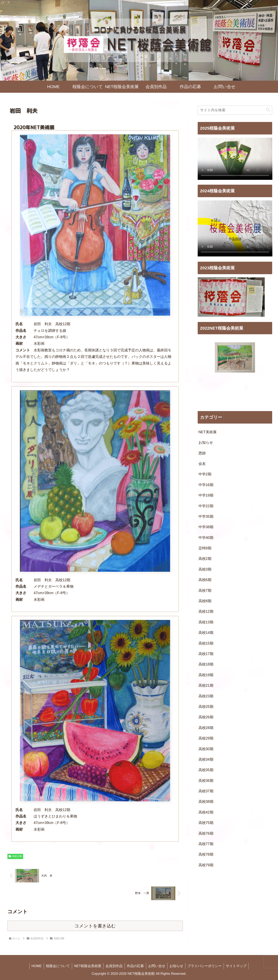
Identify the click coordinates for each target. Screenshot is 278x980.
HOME (37, 966)
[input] (235, 110)
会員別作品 (114, 966)
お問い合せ (157, 966)
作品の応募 (135, 966)
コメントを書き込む (95, 926)
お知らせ (176, 966)
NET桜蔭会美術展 (88, 966)
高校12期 (15, 856)
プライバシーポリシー (205, 966)
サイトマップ (236, 966)
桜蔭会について (58, 966)
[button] (268, 110)
